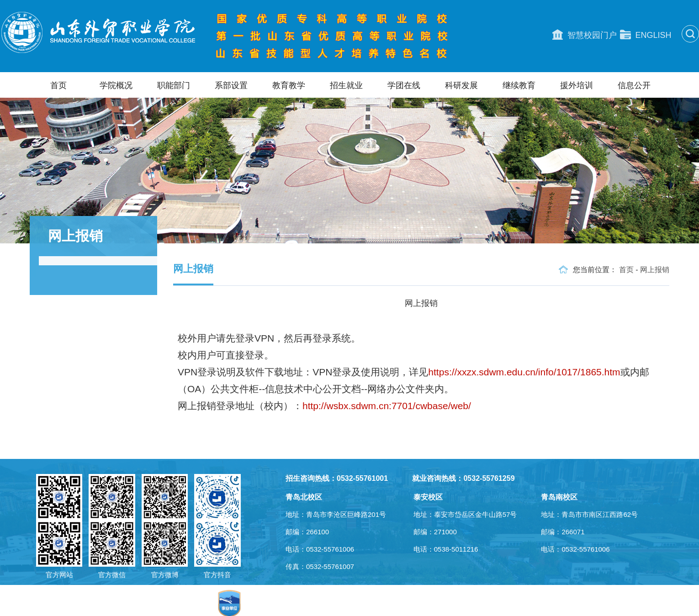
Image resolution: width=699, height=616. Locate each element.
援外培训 (577, 85)
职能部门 (174, 85)
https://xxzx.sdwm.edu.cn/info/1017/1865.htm (524, 372)
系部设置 (231, 85)
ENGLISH (646, 35)
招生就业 (346, 85)
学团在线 (404, 85)
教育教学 (289, 85)
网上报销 (655, 270)
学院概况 (116, 85)
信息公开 (634, 85)
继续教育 (519, 85)
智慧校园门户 (585, 35)
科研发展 (461, 85)
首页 (58, 85)
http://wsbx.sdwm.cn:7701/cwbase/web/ (387, 406)
